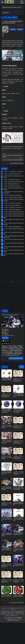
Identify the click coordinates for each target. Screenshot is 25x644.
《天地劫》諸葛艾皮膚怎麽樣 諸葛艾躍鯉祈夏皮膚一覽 (14, 247)
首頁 (5, 17)
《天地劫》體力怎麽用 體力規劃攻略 (12, 205)
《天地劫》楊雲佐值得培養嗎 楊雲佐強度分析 (14, 214)
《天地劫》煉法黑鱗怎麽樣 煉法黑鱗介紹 (13, 195)
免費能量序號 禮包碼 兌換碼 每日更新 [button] (12, 7)
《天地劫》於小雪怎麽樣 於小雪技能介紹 (13, 203)
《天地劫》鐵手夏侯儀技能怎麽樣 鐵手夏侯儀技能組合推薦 (14, 237)
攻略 (9, 17)
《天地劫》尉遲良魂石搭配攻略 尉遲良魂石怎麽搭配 (14, 251)
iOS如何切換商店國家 (17, 617)
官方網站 (5, 338)
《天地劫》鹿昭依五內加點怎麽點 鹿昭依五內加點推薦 (12, 155)
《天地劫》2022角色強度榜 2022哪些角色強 (13, 172)
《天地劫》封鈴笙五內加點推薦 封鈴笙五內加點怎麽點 (13, 177)
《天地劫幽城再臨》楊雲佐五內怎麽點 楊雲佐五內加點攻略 (13, 192)
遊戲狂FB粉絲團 (8, 617)
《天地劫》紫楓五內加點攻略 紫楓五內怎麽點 (14, 212)
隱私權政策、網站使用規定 (13, 620)
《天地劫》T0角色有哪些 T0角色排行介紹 (13, 207)
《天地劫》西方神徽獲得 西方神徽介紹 (12, 180)
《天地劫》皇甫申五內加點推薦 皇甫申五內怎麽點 (14, 255)
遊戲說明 (19, 619)
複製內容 (20, 29)
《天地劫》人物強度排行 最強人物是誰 (12, 174)
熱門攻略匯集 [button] (6, 13)
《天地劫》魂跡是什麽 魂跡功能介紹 (11, 184)
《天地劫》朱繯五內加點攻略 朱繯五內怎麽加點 (14, 240)
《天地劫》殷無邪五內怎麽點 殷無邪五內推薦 (13, 182)
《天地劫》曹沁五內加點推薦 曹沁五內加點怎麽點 (14, 233)
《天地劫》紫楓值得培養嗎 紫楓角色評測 (13, 227)
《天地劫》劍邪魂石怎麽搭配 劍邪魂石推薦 (13, 197)
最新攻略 (5, 367)
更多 (21, 367)
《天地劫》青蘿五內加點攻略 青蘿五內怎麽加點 (14, 230)
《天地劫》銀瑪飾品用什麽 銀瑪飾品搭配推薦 (12, 159)
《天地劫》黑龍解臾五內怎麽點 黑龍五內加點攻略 (14, 220)
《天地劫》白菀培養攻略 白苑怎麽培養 (12, 186)
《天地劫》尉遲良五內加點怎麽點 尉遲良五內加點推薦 (13, 189)
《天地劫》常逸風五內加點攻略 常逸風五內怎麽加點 (14, 217)
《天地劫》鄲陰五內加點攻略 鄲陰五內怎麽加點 (14, 244)
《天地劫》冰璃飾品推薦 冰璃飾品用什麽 (13, 210)
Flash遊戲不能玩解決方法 (11, 619)
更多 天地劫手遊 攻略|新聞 (17, 163)
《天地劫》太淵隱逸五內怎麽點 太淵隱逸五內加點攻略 (14, 200)
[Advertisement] (12, 295)
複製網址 (13, 29)
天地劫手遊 (14, 17)
